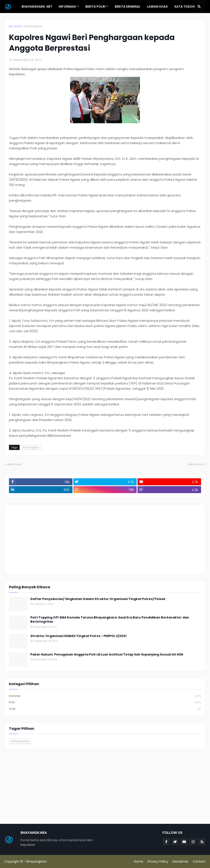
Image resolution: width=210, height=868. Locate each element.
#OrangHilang (20, 741)
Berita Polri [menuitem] (95, 7)
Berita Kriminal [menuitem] (128, 7)
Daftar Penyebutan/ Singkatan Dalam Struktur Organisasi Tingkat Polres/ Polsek (98, 599)
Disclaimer (180, 861)
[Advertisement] (105, 539)
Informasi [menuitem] (67, 7)
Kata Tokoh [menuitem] (185, 7)
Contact (199, 861)
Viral (105, 709)
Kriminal (105, 696)
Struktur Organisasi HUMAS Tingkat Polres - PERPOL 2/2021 (78, 636)
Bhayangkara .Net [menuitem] (37, 7)
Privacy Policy (158, 861)
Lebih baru (14, 464)
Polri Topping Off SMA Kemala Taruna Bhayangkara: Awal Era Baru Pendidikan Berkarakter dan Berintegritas (110, 620)
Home (139, 861)
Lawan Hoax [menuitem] (157, 7)
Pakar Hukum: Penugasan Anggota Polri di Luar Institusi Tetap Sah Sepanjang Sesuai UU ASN (107, 655)
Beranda (15, 26)
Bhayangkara (36, 861)
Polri (105, 702)
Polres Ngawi (33, 26)
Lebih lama (196, 464)
